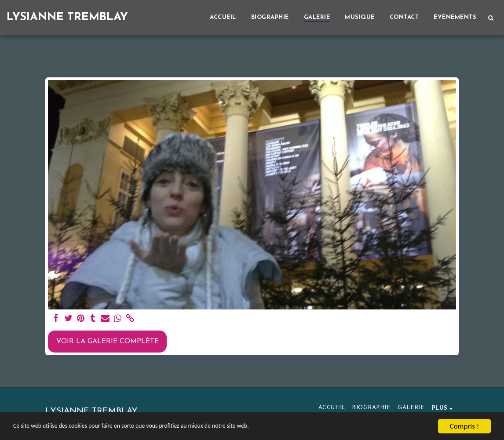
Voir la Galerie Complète (108, 342)
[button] (491, 18)
